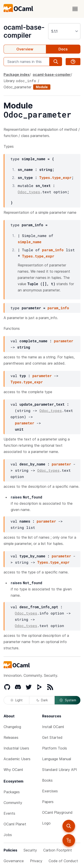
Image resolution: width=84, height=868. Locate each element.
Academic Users (17, 759)
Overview (25, 49)
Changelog (12, 727)
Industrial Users (16, 748)
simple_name (30, 242)
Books (47, 780)
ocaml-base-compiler (24, 31)
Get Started (52, 737)
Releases (11, 737)
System (68, 700)
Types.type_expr (55, 178)
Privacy (36, 861)
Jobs (8, 835)
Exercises (50, 791)
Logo (46, 823)
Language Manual (57, 759)
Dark (42, 700)
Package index (17, 75)
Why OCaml (13, 770)
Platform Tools (55, 748)
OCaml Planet (15, 824)
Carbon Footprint (58, 850)
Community (13, 803)
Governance (14, 861)
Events (9, 813)
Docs (63, 49)
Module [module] (42, 87)
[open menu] (75, 9)
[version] (64, 31)
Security (30, 850)
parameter (63, 341)
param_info (53, 250)
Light (16, 700)
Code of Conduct (63, 861)
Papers (48, 802)
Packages (12, 792)
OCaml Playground (57, 812)
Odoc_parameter (17, 87)
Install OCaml (53, 727)
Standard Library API (60, 770)
